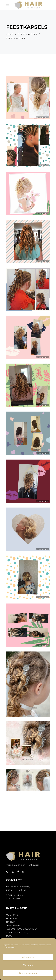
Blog (9, 936)
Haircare (12, 918)
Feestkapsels (28, 34)
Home (10, 34)
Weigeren (28, 965)
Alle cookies (28, 957)
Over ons (12, 915)
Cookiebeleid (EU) (17, 932)
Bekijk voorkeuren (28, 973)
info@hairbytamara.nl (17, 895)
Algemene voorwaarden (22, 929)
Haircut (11, 922)
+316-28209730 (14, 899)
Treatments (13, 925)
